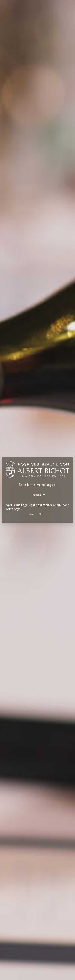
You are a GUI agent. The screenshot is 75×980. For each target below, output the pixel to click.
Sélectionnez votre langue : (37, 485)
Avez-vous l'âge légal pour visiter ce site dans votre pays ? (37, 507)
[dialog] (37, 490)
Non (32, 514)
